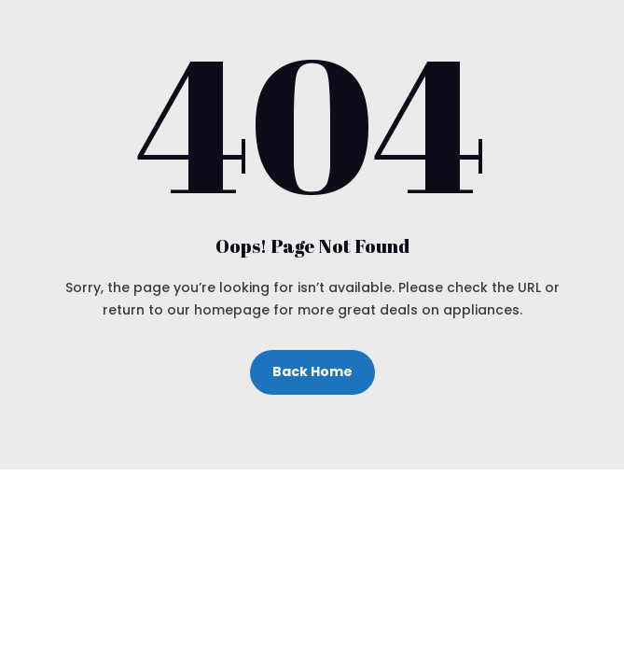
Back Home (312, 371)
